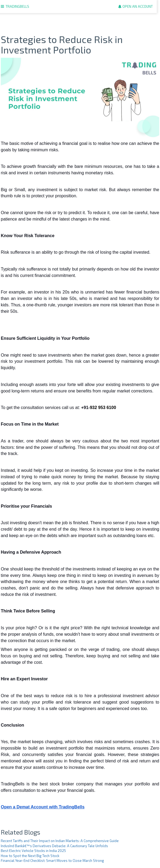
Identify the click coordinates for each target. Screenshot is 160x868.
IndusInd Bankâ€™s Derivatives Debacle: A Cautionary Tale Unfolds (54, 846)
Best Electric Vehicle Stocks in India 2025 (33, 851)
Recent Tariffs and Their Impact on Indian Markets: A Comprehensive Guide (60, 841)
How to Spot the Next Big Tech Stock (30, 856)
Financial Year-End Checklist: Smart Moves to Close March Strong (52, 861)
